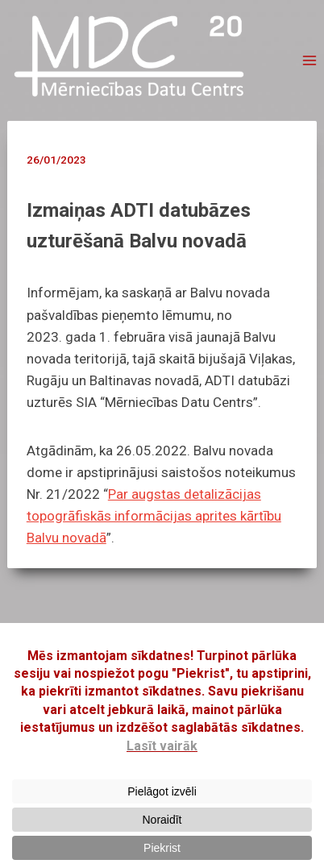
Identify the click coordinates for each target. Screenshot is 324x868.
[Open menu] (309, 61)
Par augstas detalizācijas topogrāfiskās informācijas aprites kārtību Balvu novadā (154, 516)
